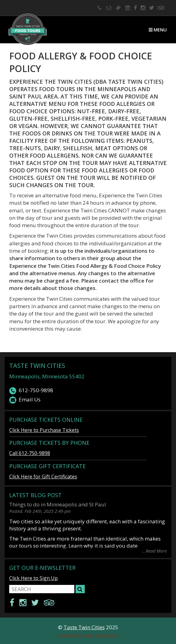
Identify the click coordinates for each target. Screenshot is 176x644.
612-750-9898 (31, 390)
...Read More (154, 551)
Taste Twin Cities (37, 366)
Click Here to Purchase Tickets (44, 430)
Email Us (25, 400)
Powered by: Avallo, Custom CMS (88, 635)
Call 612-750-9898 (30, 453)
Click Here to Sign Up (33, 578)
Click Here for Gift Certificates (43, 477)
